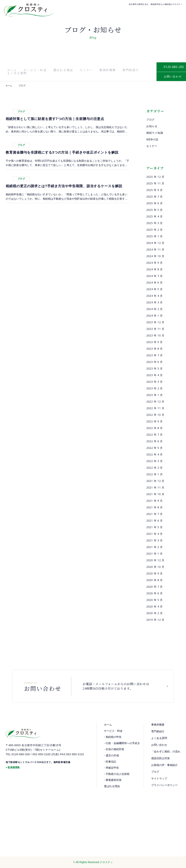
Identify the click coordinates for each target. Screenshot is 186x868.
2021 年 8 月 (155, 507)
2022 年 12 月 (155, 402)
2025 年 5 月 (155, 210)
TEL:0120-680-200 (18, 764)
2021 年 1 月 (155, 554)
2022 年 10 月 (155, 415)
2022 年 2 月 (155, 468)
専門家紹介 (109, 72)
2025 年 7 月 (155, 197)
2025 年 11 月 (155, 183)
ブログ (150, 120)
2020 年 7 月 (155, 587)
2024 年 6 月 (155, 283)
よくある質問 (130, 72)
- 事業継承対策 (113, 780)
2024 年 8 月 (155, 269)
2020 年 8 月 (155, 580)
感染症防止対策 (160, 758)
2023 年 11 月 (155, 329)
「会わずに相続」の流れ (166, 751)
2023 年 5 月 (155, 368)
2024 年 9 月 (155, 263)
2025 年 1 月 (155, 236)
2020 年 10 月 (155, 567)
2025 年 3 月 (155, 223)
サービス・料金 (30, 72)
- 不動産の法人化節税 (117, 774)
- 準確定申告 (111, 768)
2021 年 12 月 (155, 481)
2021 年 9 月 (155, 501)
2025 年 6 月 (155, 203)
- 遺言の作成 (111, 755)
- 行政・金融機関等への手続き (122, 743)
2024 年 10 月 (155, 256)
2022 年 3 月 (155, 461)
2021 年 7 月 (155, 514)
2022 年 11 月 (155, 408)
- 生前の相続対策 (114, 749)
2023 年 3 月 (155, 382)
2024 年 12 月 (155, 243)
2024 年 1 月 (155, 316)
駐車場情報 (14, 777)
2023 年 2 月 (155, 388)
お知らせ (152, 126)
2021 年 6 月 (155, 521)
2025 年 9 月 (155, 190)
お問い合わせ (159, 745)
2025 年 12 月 (155, 177)
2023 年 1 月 (155, 395)
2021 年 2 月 (155, 547)
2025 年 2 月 (155, 230)
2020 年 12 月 (155, 560)
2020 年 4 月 (155, 606)
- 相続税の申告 (113, 737)
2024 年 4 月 (155, 296)
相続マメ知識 (155, 133)
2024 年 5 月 (155, 289)
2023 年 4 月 (155, 375)
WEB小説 (152, 139)
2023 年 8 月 (155, 349)
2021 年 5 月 (155, 527)
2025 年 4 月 (155, 216)
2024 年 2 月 (155, 309)
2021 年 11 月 (155, 487)
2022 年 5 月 (155, 448)
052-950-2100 (42, 764)
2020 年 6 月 (155, 593)
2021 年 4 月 (155, 534)
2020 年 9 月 (155, 573)
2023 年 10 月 (155, 335)
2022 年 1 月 (155, 474)
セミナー (73, 72)
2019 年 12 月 (155, 620)
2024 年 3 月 (155, 302)
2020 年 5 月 (155, 600)
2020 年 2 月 (155, 613)
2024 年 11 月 (155, 249)
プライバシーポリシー (164, 785)
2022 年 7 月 (155, 435)
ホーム (10, 72)
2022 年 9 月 (155, 421)
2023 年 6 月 (155, 362)
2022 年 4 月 (155, 454)
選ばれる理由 (54, 72)
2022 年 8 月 (155, 428)
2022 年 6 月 (155, 441)
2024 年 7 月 (155, 276)
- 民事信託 (110, 762)
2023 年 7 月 (155, 355)
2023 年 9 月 (155, 342)
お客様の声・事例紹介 (164, 765)
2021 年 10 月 (155, 494)
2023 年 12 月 (155, 322)
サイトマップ (159, 778)
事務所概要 (90, 72)
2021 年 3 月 (155, 540)
